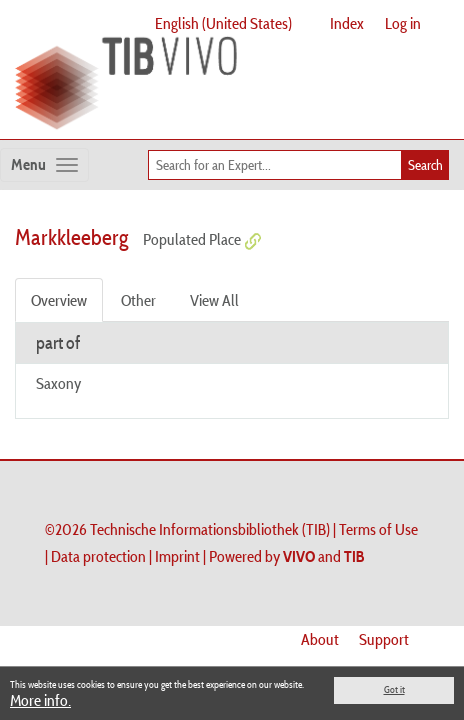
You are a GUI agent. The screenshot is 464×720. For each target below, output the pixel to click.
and (324, 556)
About (320, 639)
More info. (40, 700)
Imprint (177, 556)
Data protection (98, 556)
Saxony (58, 383)
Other (138, 300)
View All (214, 300)
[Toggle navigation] (44, 165)
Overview (59, 300)
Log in (403, 23)
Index (347, 23)
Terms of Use (378, 529)
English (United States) (223, 23)
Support (384, 639)
